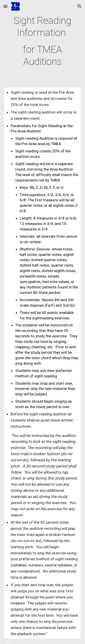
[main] (43, 41)
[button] (5, 6)
